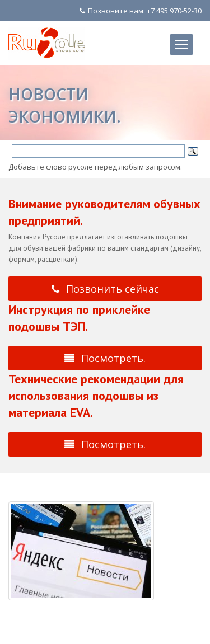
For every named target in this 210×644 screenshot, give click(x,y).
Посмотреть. (105, 358)
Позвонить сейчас (105, 289)
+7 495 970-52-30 (174, 11)
